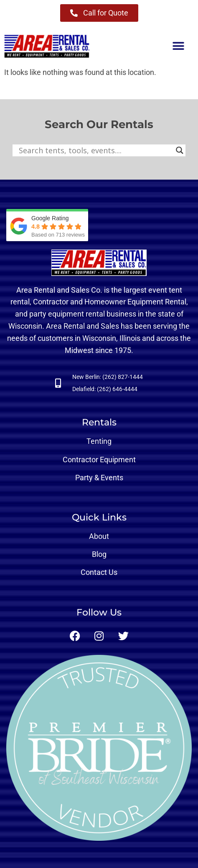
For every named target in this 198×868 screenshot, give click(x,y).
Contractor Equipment (99, 460)
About (99, 536)
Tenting (99, 441)
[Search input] (95, 150)
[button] (178, 46)
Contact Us (99, 572)
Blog (99, 554)
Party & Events (99, 478)
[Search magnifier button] (180, 150)
